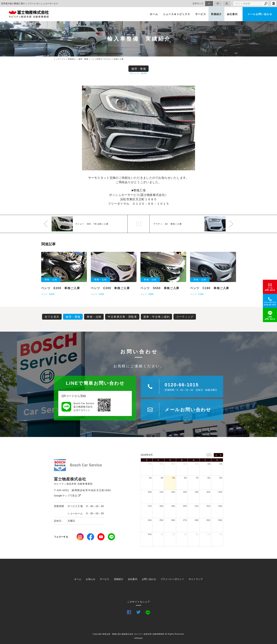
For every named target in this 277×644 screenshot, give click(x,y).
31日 (197, 464)
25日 (161, 520)
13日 (185, 492)
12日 (173, 492)
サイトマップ (196, 579)
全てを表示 (52, 317)
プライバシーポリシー (172, 579)
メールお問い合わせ (260, 14)
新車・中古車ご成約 (157, 317)
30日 (185, 464)
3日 (150, 478)
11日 (161, 492)
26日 (173, 520)
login (273, 4)
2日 (221, 464)
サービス (201, 14)
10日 (150, 492)
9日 (221, 478)
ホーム (154, 14)
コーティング (185, 317)
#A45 (144, 73)
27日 (150, 464)
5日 (174, 478)
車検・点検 (94, 317)
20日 (185, 506)
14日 (197, 492)
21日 (197, 506)
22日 (208, 506)
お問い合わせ (149, 579)
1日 (209, 464)
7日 (197, 478)
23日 (220, 506)
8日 (209, 478)
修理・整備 (139, 69)
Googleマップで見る (67, 496)
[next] (221, 455)
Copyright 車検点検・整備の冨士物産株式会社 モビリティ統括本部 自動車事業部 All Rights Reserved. (139, 634)
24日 (150, 520)
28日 (161, 464)
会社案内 (232, 14)
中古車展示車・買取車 (122, 317)
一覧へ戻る (138, 224)
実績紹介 (216, 14)
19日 (173, 506)
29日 (173, 464)
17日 (150, 506)
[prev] (216, 455)
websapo (138, 638)
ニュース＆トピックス (177, 14)
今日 (209, 455)
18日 (161, 506)
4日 (162, 478)
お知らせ (91, 579)
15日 (208, 492)
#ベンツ (135, 73)
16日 (220, 492)
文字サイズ (198, 3)
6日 (185, 478)
